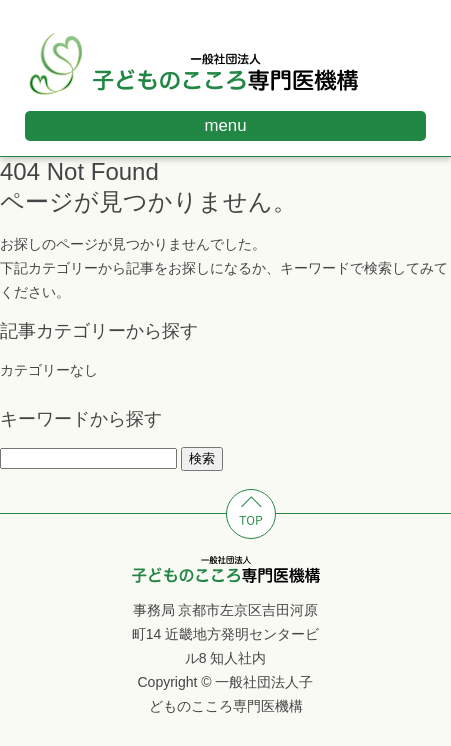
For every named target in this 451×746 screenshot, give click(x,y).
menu (226, 125)
